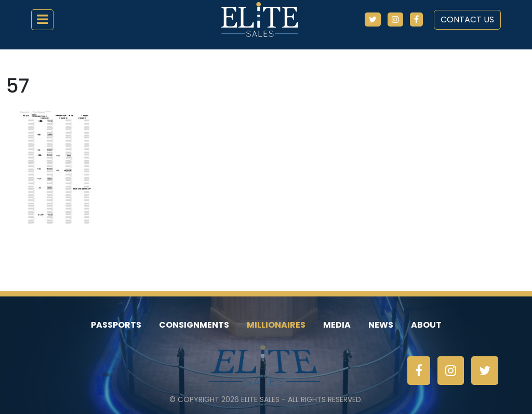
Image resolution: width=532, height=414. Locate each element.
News (381, 325)
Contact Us (467, 20)
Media (337, 325)
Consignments (194, 325)
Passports (116, 325)
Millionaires (276, 325)
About (426, 325)
